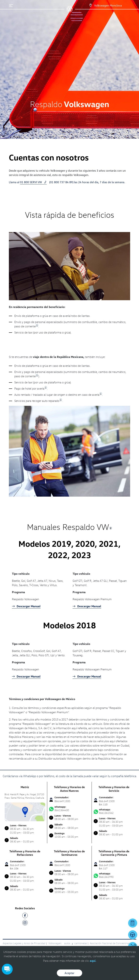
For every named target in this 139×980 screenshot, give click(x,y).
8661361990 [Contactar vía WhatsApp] (114, 875)
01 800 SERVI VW (33, 182)
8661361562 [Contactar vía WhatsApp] (114, 811)
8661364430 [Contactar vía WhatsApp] (69, 809)
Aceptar (69, 973)
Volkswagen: (55, 943)
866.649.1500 (62, 801)
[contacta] (25, 811)
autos (68, 943)
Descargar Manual (26, 606)
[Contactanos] (87, 5)
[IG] (25, 923)
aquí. (93, 961)
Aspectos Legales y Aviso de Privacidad (24, 943)
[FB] (25, 916)
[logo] (70, 11)
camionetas (81, 943)
